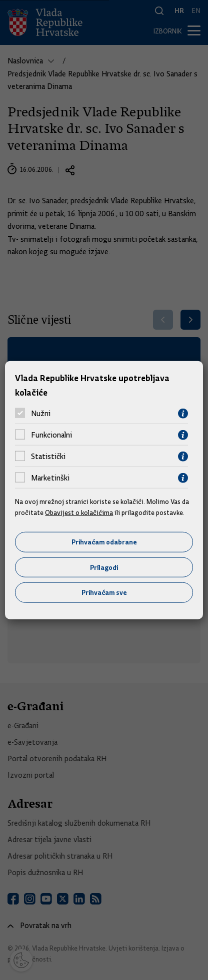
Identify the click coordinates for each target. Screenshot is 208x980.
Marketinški (50, 478)
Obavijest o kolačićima (79, 512)
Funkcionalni (51, 435)
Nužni (41, 414)
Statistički (48, 457)
